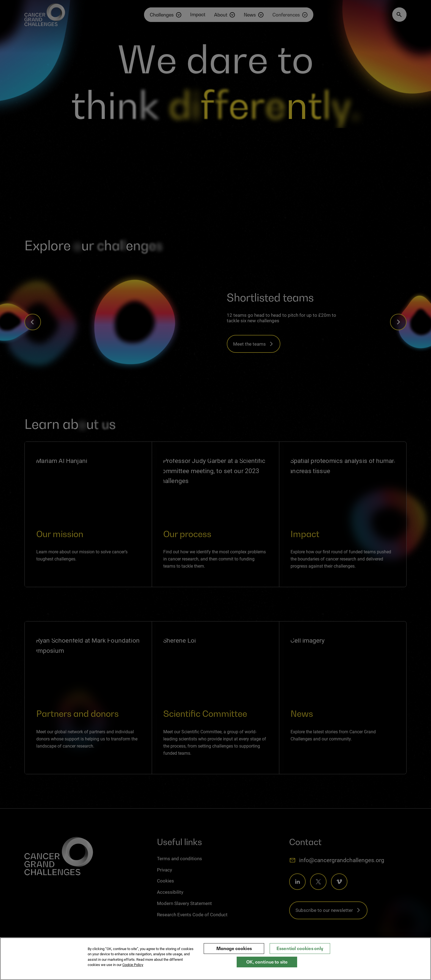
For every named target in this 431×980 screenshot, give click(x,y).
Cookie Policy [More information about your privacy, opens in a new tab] (133, 970)
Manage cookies (234, 953)
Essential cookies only (300, 953)
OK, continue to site (267, 967)
